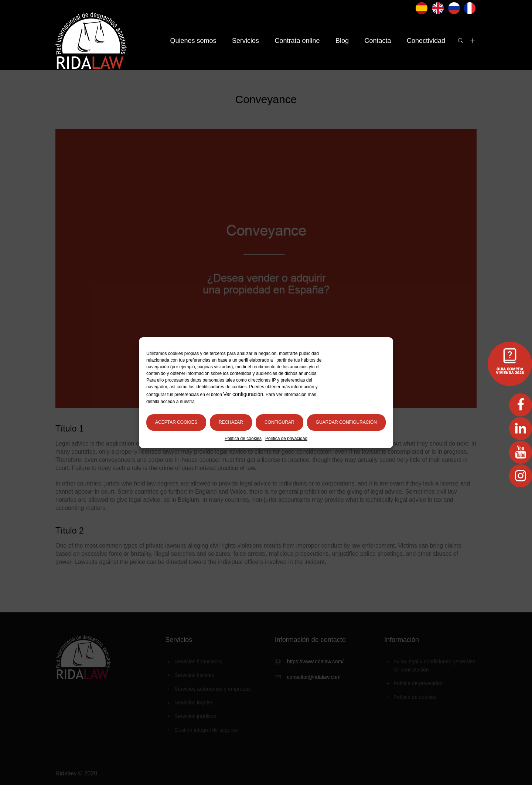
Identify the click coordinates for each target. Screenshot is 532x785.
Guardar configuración (346, 422)
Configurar (279, 422)
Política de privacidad (286, 439)
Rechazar (231, 422)
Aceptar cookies (176, 422)
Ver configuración (243, 394)
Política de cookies (243, 439)
